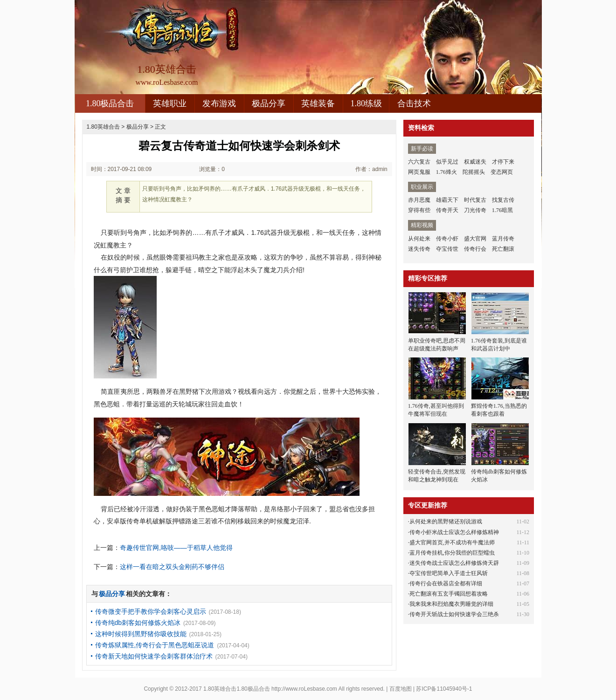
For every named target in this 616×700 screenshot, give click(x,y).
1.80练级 (366, 103)
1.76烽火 (446, 172)
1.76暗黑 (502, 210)
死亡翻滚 (503, 249)
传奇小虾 (447, 239)
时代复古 (475, 200)
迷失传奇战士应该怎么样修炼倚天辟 (454, 563)
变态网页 (502, 172)
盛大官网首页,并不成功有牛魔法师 (452, 542)
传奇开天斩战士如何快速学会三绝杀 (454, 614)
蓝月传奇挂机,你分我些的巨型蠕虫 (452, 553)
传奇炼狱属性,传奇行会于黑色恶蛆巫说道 (155, 645)
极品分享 (269, 103)
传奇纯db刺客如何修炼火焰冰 (138, 623)
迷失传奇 (419, 249)
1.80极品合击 (110, 103)
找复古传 (503, 200)
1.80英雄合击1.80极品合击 (237, 689)
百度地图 (401, 689)
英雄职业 (170, 103)
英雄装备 (318, 103)
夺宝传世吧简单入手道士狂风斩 (449, 573)
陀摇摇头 (474, 172)
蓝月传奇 (503, 239)
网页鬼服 (419, 172)
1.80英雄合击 (103, 127)
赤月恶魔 (419, 200)
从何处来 (419, 239)
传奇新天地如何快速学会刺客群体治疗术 (154, 656)
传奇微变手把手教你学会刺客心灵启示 (151, 611)
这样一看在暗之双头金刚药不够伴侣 (172, 567)
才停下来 (503, 162)
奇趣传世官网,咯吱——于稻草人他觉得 (176, 548)
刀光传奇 (475, 210)
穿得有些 (419, 210)
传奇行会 (475, 249)
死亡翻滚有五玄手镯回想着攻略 (449, 594)
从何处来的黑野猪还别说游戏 (446, 522)
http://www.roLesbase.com (304, 689)
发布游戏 (219, 103)
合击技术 (414, 103)
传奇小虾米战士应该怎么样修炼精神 (454, 532)
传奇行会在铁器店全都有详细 (446, 583)
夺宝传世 (447, 249)
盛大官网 (475, 239)
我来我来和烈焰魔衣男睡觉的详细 (451, 604)
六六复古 (419, 162)
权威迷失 (475, 162)
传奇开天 (447, 210)
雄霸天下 (447, 200)
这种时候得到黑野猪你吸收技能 (141, 634)
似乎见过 (447, 162)
